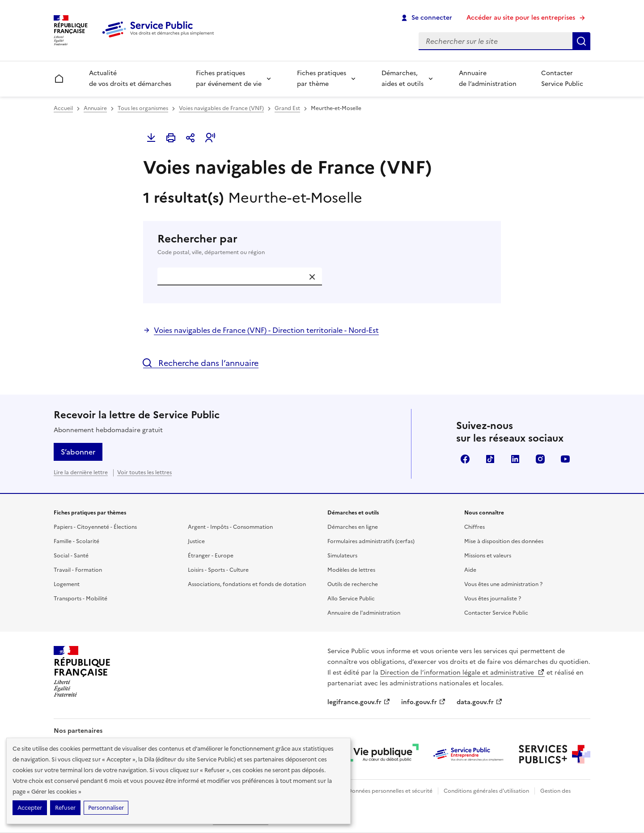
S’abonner (78, 452)
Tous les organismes (143, 108)
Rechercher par (322, 244)
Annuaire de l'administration (364, 613)
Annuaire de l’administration (488, 79)
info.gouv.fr (424, 702)
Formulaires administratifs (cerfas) (371, 541)
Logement (67, 584)
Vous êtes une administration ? (503, 584)
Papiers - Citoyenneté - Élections (95, 527)
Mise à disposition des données (504, 541)
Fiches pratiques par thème (322, 79)
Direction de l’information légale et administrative (462, 673)
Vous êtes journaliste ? (493, 599)
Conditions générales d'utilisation (486, 791)
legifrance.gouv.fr (359, 702)
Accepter (30, 808)
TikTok (490, 459)
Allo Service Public (351, 599)
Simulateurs (342, 556)
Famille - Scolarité (76, 541)
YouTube (565, 459)
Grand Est (287, 108)
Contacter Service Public (562, 79)
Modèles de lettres (351, 570)
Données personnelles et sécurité (390, 791)
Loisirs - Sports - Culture (218, 570)
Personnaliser (106, 808)
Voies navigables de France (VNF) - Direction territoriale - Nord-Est (266, 330)
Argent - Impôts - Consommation (230, 527)
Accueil (63, 108)
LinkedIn (515, 459)
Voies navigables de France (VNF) (221, 108)
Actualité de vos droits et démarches (130, 79)
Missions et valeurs (488, 556)
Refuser (65, 808)
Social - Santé (71, 556)
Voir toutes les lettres (144, 472)
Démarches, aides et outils (402, 79)
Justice (196, 541)
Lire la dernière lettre (81, 472)
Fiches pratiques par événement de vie (229, 79)
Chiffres (475, 527)
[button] (210, 138)
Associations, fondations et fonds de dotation (247, 584)
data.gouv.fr (480, 702)
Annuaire (95, 108)
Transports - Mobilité (80, 599)
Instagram (540, 459)
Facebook (465, 459)
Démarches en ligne (353, 527)
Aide (470, 570)
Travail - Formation (78, 570)
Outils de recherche (353, 584)
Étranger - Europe (211, 556)
